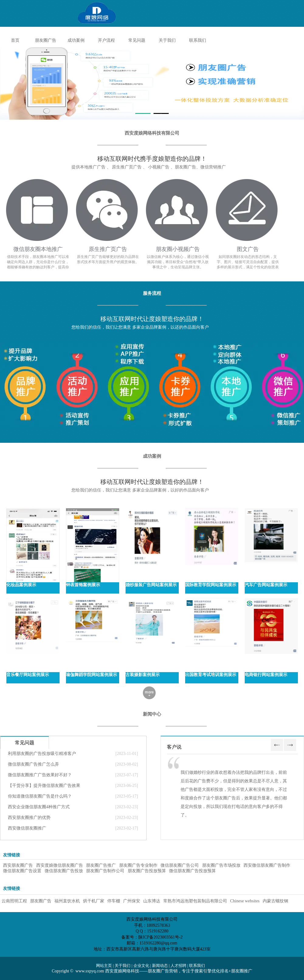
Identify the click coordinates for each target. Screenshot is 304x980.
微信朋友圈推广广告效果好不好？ (40, 775)
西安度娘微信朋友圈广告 (60, 865)
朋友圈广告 (46, 40)
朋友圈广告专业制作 (138, 865)
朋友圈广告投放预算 (147, 871)
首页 (15, 40)
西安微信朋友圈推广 (27, 828)
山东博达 (152, 901)
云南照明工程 (14, 901)
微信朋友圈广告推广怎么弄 (33, 764)
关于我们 (167, 40)
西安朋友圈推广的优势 (29, 818)
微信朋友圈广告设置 (22, 871)
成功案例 (76, 40)
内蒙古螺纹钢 (275, 901)
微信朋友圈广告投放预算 (193, 871)
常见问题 (137, 40)
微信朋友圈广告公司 (180, 865)
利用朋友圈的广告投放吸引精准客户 (42, 754)
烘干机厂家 (94, 901)
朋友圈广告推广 (101, 865)
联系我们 (198, 40)
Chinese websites (245, 901)
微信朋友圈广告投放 (64, 871)
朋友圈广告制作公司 (105, 871)
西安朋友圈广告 (18, 865)
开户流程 (106, 40)
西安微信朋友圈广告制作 (268, 865)
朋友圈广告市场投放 (221, 865)
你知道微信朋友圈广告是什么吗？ (40, 796)
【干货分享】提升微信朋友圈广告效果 (44, 786)
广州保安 (132, 901)
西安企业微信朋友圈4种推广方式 (39, 807)
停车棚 (114, 901)
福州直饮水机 (67, 901)
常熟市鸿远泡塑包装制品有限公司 (195, 901)
